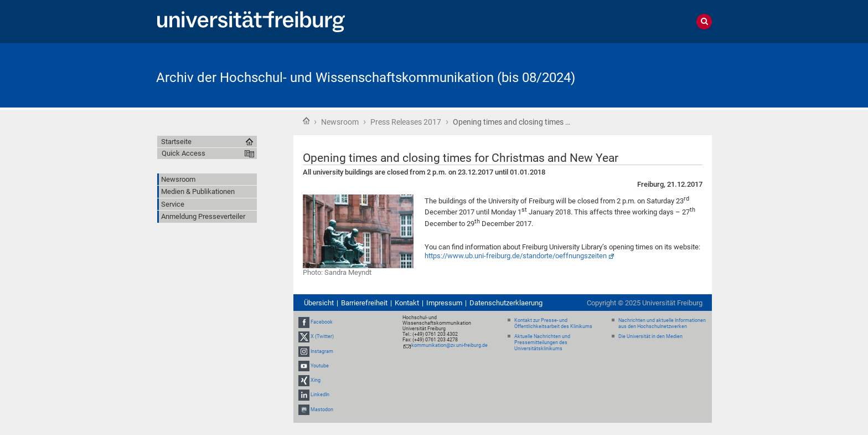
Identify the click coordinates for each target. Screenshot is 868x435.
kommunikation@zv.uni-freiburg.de (449, 345)
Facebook (322, 322)
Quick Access (184, 153)
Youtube (320, 366)
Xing (316, 380)
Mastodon (322, 410)
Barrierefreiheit (364, 303)
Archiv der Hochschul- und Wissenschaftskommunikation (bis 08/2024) (366, 78)
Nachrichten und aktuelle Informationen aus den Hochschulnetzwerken (662, 323)
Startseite (306, 121)
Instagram (322, 351)
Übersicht (319, 303)
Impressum (444, 303)
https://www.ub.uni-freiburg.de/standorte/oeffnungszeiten (516, 256)
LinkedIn (320, 395)
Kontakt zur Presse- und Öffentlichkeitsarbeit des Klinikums (553, 323)
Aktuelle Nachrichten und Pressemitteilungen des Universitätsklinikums (542, 342)
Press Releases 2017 (406, 122)
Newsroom (340, 122)
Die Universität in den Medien (650, 336)
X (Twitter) (322, 337)
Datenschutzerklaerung (506, 303)
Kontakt (407, 303)
